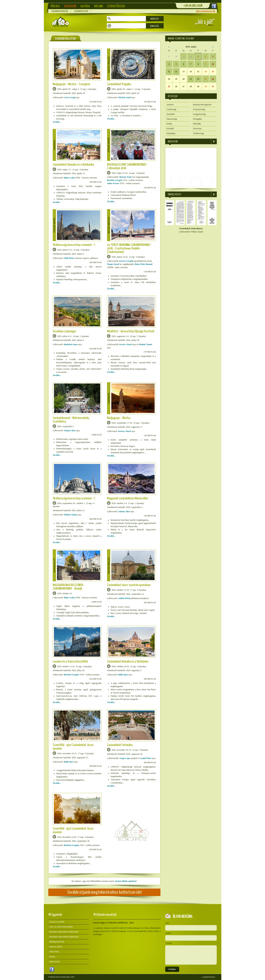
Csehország (171, 109)
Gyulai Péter (146, 758)
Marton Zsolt (125, 177)
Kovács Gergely (126, 261)
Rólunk (99, 6)
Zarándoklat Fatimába (120, 745)
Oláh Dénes (69, 258)
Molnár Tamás (146, 344)
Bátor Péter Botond (144, 264)
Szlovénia (197, 129)
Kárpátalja (171, 133)
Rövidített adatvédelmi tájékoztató (64, 937)
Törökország (199, 133)
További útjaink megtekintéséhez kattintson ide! (104, 892)
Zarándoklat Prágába (119, 84)
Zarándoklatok (81, 11)
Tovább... (57, 122)
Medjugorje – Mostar (119, 418)
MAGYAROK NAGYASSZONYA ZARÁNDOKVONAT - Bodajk (68, 587)
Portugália (197, 119)
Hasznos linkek (56, 947)
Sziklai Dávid (124, 598)
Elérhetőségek (116, 6)
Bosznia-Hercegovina (202, 105)
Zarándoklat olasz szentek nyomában (129, 585)
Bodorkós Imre (71, 344)
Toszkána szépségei (64, 331)
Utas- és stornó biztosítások (61, 927)
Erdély (169, 124)
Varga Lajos (125, 758)
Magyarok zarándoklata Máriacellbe (128, 498)
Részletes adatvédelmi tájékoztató (64, 932)
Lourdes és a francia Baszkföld (70, 662)
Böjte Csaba (69, 178)
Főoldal (55, 6)
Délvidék (197, 124)
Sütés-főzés (54, 952)
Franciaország (199, 109)
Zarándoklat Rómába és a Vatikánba (73, 165)
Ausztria (170, 105)
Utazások (70, 6)
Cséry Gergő (70, 97)
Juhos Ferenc (113, 183)
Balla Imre (123, 675)
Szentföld (171, 114)
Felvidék (170, 129)
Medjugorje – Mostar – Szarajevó (71, 84)
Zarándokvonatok (60, 11)
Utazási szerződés (57, 922)
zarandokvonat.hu (208, 977)
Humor (52, 957)
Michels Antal (125, 97)
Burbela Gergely (115, 180)
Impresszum (55, 962)
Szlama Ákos (70, 431)
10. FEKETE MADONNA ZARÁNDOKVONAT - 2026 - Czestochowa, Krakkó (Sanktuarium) (130, 248)
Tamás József (113, 264)
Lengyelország (199, 114)
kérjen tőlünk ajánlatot (126, 881)
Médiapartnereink (57, 942)
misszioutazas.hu (206, 11)
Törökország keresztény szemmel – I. (74, 245)
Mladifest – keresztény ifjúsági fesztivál (131, 331)
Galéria (85, 6)
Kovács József (126, 344)
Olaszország (172, 119)
